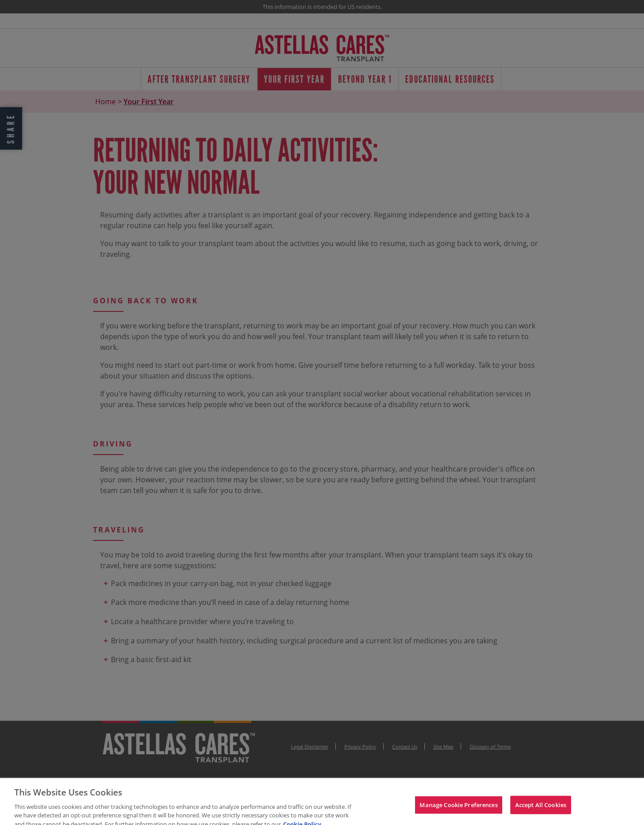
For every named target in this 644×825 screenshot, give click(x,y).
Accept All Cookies (541, 810)
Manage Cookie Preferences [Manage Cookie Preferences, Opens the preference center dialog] (458, 810)
